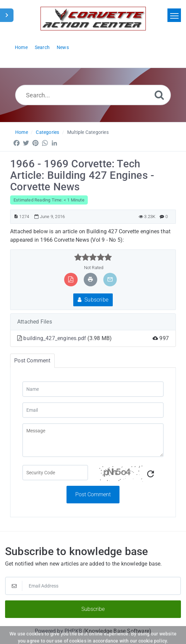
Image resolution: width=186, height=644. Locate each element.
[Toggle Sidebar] (7, 15)
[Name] (93, 389)
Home (22, 132)
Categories (47, 132)
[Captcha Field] (55, 473)
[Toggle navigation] (174, 15)
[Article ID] (16, 217)
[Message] (93, 440)
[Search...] (93, 95)
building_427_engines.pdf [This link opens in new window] (55, 338)
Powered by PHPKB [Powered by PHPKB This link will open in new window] (58, 631)
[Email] (93, 410)
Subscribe (93, 300)
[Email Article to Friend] (110, 279)
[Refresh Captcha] (151, 474)
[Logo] (93, 19)
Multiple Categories (88, 132)
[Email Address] (93, 586)
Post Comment (93, 494)
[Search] (159, 95)
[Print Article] (90, 279)
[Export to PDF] (71, 279)
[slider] (93, 257)
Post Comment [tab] (32, 361)
